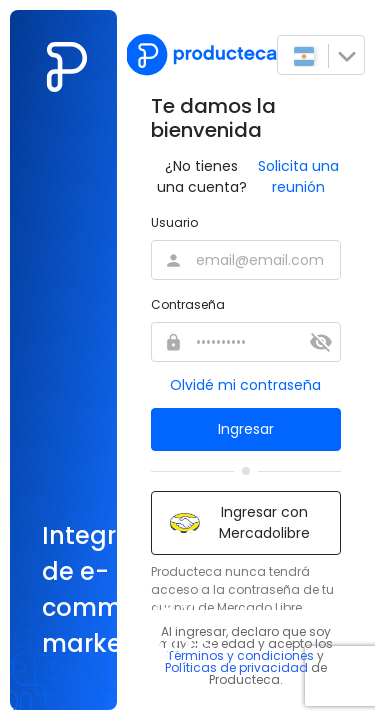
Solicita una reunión (298, 176)
